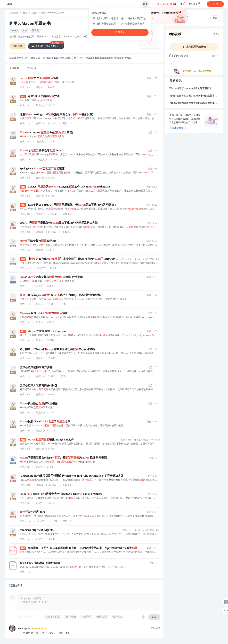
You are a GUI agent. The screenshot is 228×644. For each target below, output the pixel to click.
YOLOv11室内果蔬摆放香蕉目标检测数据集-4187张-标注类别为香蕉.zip (194, 103)
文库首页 (14, 13)
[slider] (25, 617)
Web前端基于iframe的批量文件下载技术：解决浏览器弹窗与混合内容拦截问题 (194, 89)
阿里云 (35, 31)
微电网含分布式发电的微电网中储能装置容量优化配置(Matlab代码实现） (194, 96)
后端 (25, 13)
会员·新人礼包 (166, 4)
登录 (145, 4)
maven (14, 31)
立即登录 (120, 32)
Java (34, 13)
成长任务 (195, 3)
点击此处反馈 (178, 128)
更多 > (216, 34)
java (25, 31)
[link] (14, 13)
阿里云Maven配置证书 (30, 24)
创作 (215, 4)
